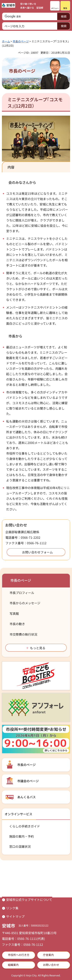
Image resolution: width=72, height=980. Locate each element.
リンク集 (12, 908)
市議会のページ (28, 781)
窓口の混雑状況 (20, 846)
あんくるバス (26, 797)
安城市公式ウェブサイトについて (29, 900)
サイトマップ (15, 916)
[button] (55, 6)
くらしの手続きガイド (25, 826)
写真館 (14, 613)
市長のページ (21, 41)
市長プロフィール (22, 593)
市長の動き (17, 624)
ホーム (6, 41)
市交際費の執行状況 (23, 634)
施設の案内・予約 (22, 836)
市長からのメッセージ (25, 603)
